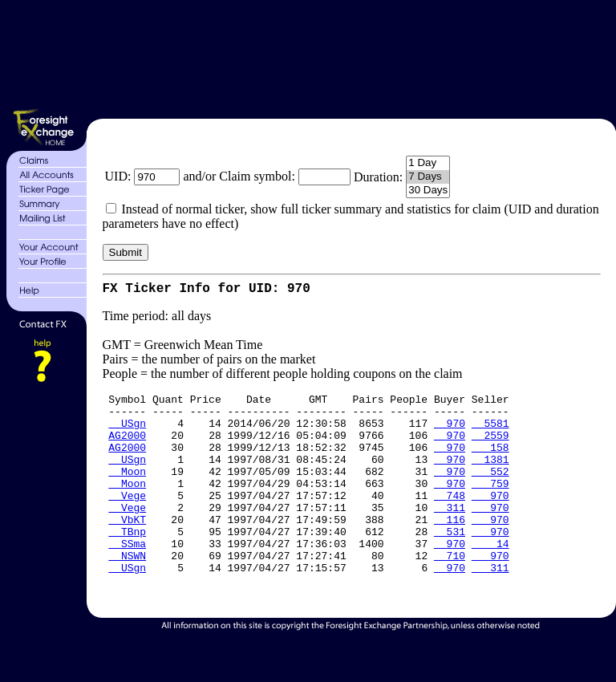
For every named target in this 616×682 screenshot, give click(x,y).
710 (450, 592)
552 (490, 491)
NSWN (127, 592)
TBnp (127, 563)
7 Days (428, 177)
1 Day (428, 163)
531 (450, 563)
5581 (490, 433)
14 (490, 578)
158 (490, 462)
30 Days (428, 191)
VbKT (127, 549)
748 (450, 520)
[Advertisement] (349, 57)
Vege (127, 520)
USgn (127, 433)
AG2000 (127, 448)
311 (450, 534)
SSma (127, 578)
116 (450, 549)
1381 (490, 477)
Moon (127, 491)
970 (450, 433)
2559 (490, 448)
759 (490, 505)
